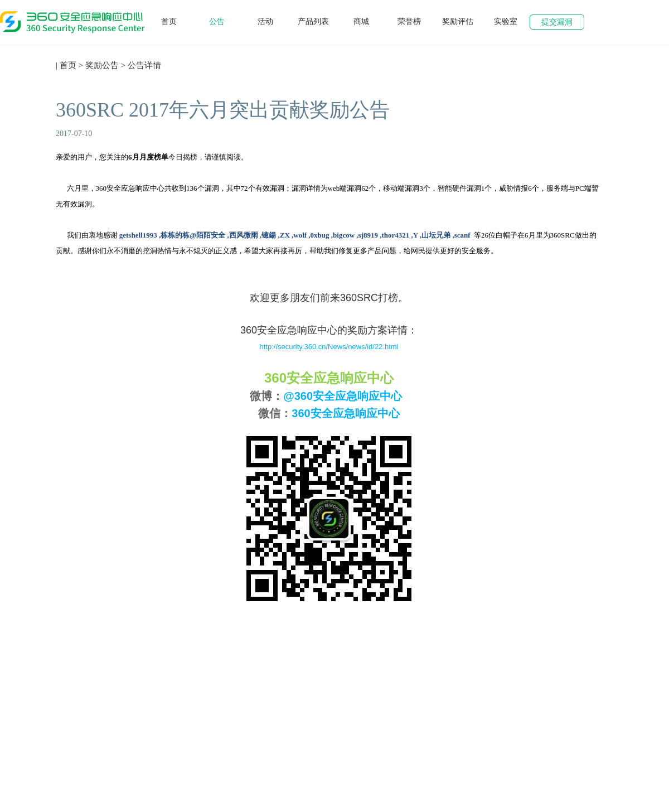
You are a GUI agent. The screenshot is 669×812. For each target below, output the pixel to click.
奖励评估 (458, 21)
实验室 (506, 21)
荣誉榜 (409, 21)
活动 (265, 21)
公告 (217, 21)
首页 (169, 21)
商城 (361, 21)
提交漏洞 (557, 22)
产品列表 (313, 21)
